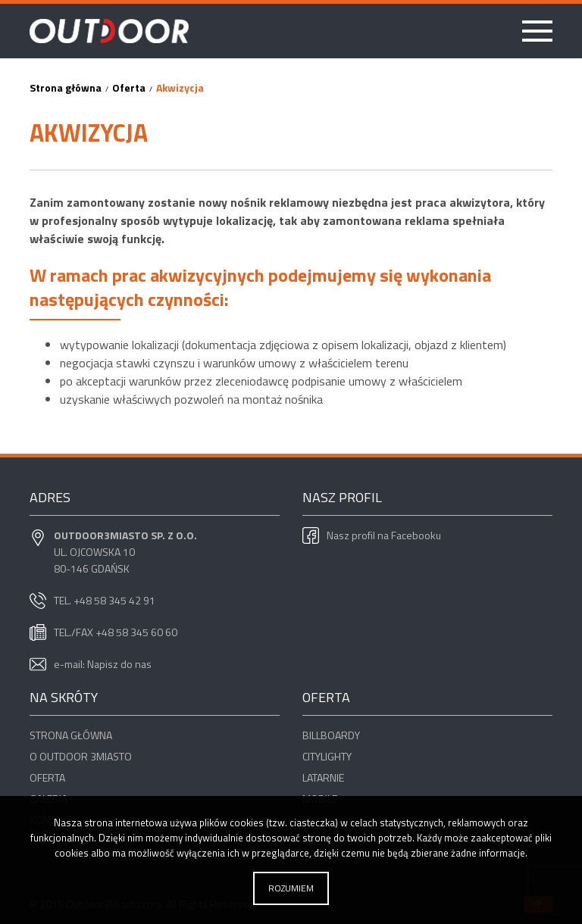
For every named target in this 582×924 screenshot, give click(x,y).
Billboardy (331, 735)
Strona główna (71, 735)
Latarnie (323, 777)
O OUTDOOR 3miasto (81, 756)
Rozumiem (291, 888)
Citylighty (327, 756)
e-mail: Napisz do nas (103, 664)
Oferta (47, 777)
